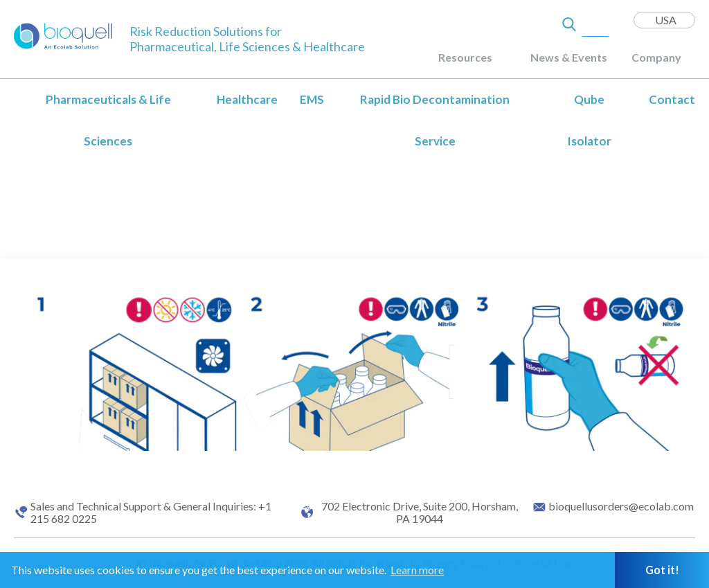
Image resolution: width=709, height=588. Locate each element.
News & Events (569, 57)
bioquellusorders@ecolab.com (621, 506)
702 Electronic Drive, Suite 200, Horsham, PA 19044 (420, 513)
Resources (465, 57)
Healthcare (247, 99)
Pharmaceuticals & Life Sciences (108, 120)
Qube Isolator (589, 120)
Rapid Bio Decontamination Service (435, 120)
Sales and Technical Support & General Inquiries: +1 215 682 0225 (151, 513)
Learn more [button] (417, 570)
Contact (672, 99)
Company (656, 57)
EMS (312, 99)
